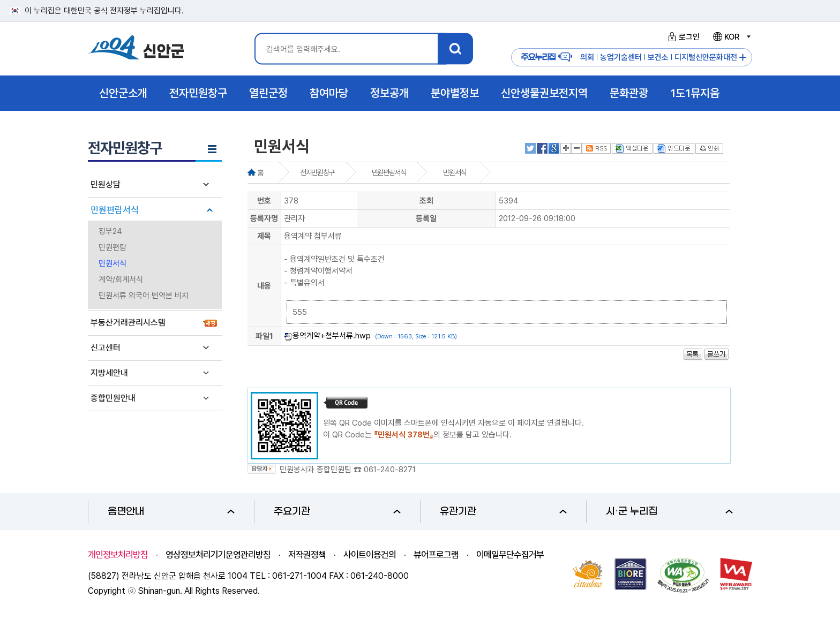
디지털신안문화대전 (706, 57)
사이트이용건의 (370, 555)
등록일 (426, 218)
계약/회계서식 (121, 279)
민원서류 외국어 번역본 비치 (144, 296)
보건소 (658, 57)
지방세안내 (109, 373)
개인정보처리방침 (118, 555)
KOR (731, 37)
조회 (426, 201)
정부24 (110, 231)
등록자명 (264, 218)
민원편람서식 (115, 210)
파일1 (264, 336)
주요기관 (337, 512)
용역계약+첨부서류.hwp (332, 336)
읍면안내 (171, 512)
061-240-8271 (390, 470)
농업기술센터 (621, 57)
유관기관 (503, 512)
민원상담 (106, 184)
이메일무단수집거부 (510, 555)
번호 (264, 201)
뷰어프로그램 (436, 555)
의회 (587, 57)
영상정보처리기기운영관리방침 (218, 555)
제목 (264, 236)
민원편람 (112, 247)
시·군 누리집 (669, 512)
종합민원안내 (113, 398)
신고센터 (106, 348)
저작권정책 (307, 555)
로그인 (682, 37)
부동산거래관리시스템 (128, 323)
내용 (264, 286)
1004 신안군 (136, 49)
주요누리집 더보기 (743, 58)
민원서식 (112, 263)
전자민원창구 (317, 172)
